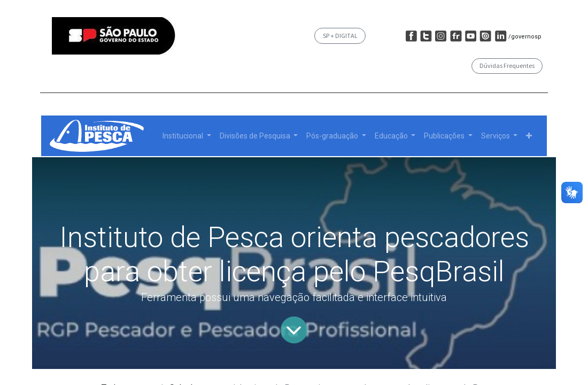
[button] (529, 136)
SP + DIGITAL (340, 36)
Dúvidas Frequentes (507, 66)
